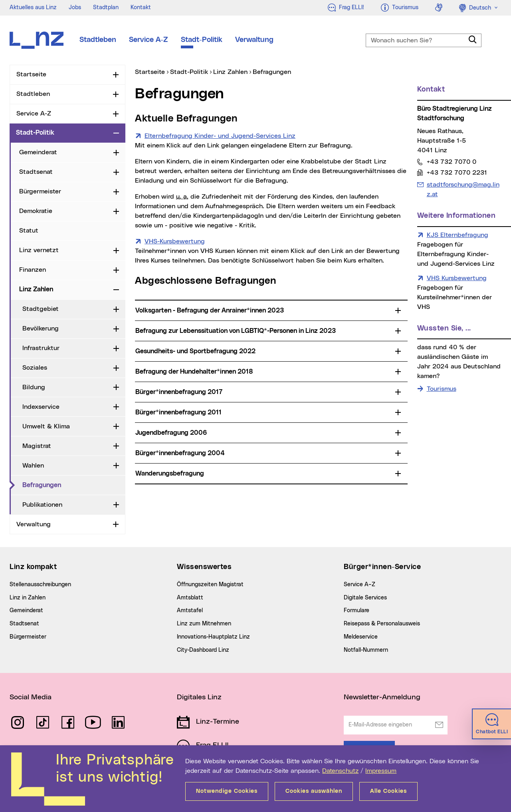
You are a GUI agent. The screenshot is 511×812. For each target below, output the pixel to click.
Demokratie (36, 211)
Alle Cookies (388, 791)
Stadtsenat (36, 172)
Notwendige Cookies (227, 791)
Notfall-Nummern (366, 650)
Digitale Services (365, 598)
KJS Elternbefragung (458, 235)
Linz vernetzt (39, 250)
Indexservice (41, 407)
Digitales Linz (199, 697)
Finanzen (33, 270)
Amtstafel (190, 611)
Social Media (31, 697)
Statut (29, 231)
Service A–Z (359, 585)
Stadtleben (98, 40)
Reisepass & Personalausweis (382, 624)
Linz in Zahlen (28, 598)
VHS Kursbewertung (457, 278)
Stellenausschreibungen (40, 585)
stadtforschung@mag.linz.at (463, 189)
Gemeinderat (38, 152)
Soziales (35, 368)
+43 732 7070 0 (451, 162)
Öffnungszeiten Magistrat (210, 585)
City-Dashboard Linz (203, 650)
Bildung (34, 387)
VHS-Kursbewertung (175, 241)
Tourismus (442, 389)
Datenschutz (340, 771)
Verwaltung (254, 40)
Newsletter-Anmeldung (382, 697)
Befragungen (42, 485)
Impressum (381, 771)
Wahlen (33, 466)
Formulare (357, 611)
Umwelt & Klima (46, 426)
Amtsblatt (190, 598)
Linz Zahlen (36, 289)
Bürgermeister (40, 191)
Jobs (75, 8)
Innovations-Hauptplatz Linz (213, 637)
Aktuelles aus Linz (33, 8)
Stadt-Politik (202, 40)
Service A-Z (149, 40)
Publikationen (42, 505)
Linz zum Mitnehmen (204, 624)
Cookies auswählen (314, 791)
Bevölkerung (41, 328)
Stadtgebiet (41, 309)
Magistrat (37, 446)
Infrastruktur (41, 348)
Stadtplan (106, 8)
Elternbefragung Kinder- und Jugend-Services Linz (220, 135)
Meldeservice (361, 637)
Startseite (31, 74)
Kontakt (141, 8)
